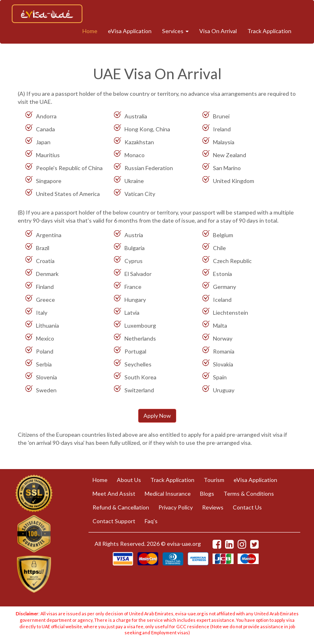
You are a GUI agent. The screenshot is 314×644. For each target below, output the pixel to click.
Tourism (214, 480)
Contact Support (114, 521)
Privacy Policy (176, 507)
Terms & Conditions (249, 494)
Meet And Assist (114, 494)
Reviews (213, 507)
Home (90, 31)
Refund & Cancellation (121, 507)
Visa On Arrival (218, 31)
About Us (129, 480)
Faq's (151, 521)
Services (175, 31)
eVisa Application (130, 31)
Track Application (269, 31)
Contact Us (247, 507)
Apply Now (157, 416)
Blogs (207, 494)
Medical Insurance (168, 494)
